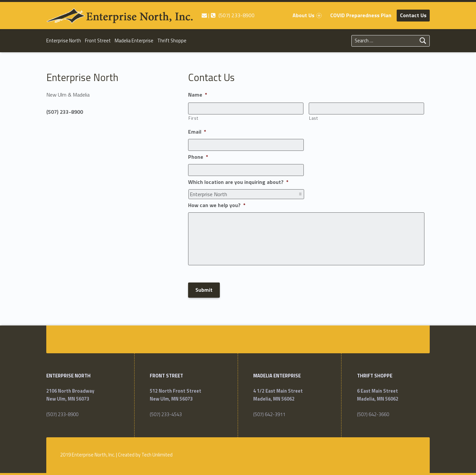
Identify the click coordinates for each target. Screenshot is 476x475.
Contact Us (413, 15)
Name (198, 95)
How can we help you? (217, 205)
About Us (307, 15)
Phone (198, 157)
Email (197, 132)
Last (314, 118)
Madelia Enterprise (134, 41)
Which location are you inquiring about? (238, 182)
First (193, 118)
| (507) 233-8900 (228, 15)
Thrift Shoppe (172, 41)
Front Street (98, 41)
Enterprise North (64, 41)
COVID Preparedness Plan (361, 15)
